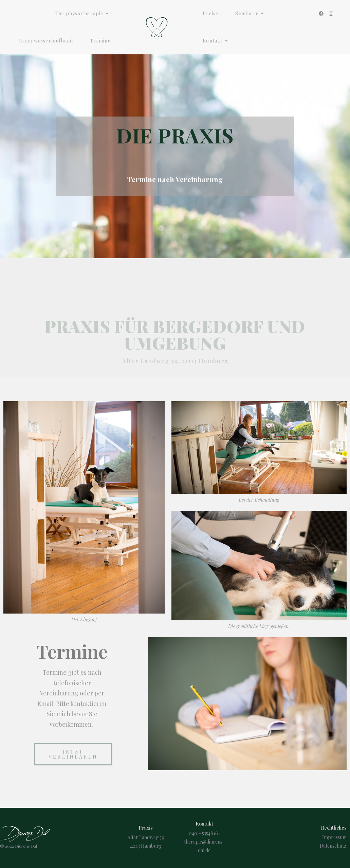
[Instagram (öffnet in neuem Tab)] (331, 14)
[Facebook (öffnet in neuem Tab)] (321, 14)
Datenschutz (333, 846)
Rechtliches (334, 828)
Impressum (334, 837)
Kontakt (204, 824)
